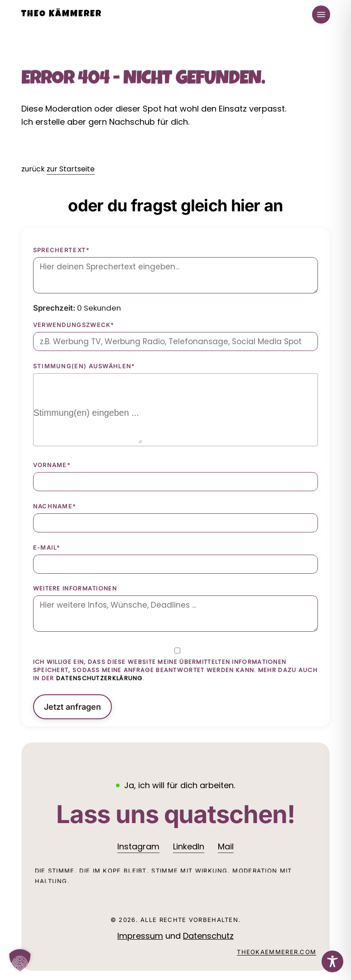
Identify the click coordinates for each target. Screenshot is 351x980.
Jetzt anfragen (72, 707)
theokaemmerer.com (276, 952)
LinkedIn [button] (189, 846)
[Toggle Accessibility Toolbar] (332, 961)
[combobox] (176, 410)
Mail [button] (226, 846)
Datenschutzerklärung (99, 678)
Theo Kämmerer (62, 15)
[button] (321, 15)
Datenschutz (208, 936)
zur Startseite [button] (71, 169)
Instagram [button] (138, 846)
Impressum (140, 936)
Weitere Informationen (75, 589)
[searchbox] (88, 425)
